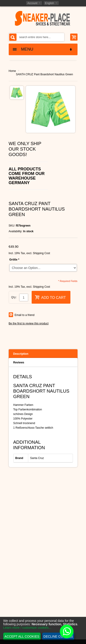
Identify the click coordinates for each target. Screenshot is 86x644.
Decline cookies (58, 636)
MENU (43, 49)
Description (21, 354)
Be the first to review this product (29, 323)
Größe (14, 260)
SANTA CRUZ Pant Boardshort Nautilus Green (45, 74)
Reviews (19, 362)
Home (12, 71)
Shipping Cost (41, 253)
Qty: (14, 297)
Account (32, 3)
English (49, 3)
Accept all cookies (22, 636)
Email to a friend (25, 315)
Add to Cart (50, 297)
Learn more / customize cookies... (27, 628)
